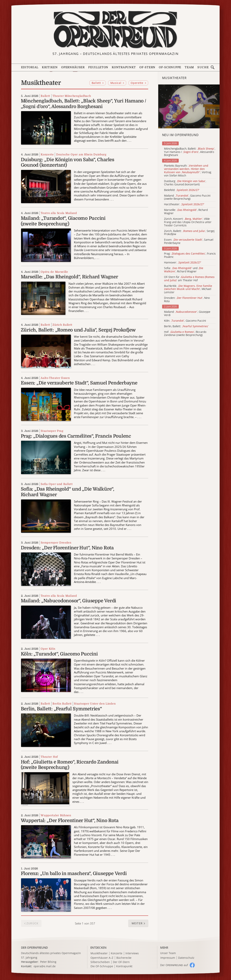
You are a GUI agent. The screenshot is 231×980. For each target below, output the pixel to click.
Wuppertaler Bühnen (56, 815)
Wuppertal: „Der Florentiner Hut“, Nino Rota (70, 821)
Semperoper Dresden (56, 543)
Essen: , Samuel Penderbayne (189, 241)
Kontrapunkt (124, 67)
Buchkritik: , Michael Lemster (188, 289)
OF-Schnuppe (170, 67)
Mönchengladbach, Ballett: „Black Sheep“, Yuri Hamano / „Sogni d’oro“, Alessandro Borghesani (84, 104)
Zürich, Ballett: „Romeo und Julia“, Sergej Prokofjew (78, 330)
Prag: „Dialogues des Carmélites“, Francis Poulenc (76, 436)
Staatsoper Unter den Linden (95, 704)
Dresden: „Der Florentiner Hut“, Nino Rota (67, 548)
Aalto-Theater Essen (55, 378)
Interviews (132, 953)
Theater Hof (49, 757)
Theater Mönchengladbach (72, 96)
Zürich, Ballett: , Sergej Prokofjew (189, 233)
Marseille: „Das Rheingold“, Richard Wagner (69, 277)
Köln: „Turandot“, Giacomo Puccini (59, 654)
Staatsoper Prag (52, 431)
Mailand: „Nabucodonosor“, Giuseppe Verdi (69, 601)
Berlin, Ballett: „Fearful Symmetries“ (61, 709)
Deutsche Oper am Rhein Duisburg (81, 154)
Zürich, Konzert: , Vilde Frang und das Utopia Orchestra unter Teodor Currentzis (188, 222)
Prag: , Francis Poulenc (190, 255)
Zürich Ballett (62, 325)
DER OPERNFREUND (35, 948)
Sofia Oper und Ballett (57, 484)
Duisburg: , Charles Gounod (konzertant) (185, 183)
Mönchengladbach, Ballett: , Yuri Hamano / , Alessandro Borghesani (190, 152)
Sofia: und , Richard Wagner (184, 270)
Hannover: (183, 263)
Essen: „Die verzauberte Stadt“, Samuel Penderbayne (79, 383)
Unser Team (168, 953)
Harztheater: (184, 204)
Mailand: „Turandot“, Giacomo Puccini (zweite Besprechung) (63, 221)
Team (189, 67)
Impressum (168, 958)
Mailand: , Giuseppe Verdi (187, 314)
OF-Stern (147, 67)
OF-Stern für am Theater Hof (189, 279)
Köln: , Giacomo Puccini (185, 321)
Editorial (30, 67)
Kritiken (50, 67)
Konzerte (47, 154)
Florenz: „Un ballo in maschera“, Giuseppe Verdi (74, 873)
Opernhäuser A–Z (102, 958)
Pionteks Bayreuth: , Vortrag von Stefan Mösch (188, 171)
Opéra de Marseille (54, 272)
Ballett (45, 96)
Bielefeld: (182, 190)
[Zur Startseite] (115, 29)
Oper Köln (48, 649)
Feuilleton (98, 67)
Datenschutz (186, 958)
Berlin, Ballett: (186, 326)
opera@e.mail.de (45, 966)
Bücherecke (124, 958)
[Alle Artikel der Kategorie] (189, 106)
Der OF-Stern (121, 962)
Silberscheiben (100, 962)
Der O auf (174, 965)
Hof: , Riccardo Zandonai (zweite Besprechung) (185, 334)
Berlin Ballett (62, 704)
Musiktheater (99, 953)
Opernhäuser (73, 67)
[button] (138, 923)
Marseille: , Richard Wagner (186, 212)
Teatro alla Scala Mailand (59, 213)
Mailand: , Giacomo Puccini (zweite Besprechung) (187, 197)
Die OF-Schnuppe (102, 966)
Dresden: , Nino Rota (187, 300)
